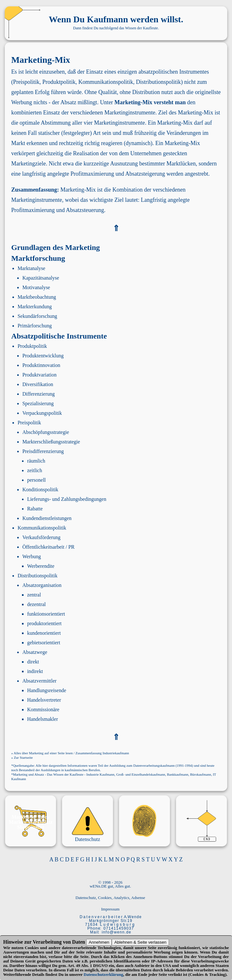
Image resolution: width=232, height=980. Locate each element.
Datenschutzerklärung (103, 974)
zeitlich (35, 470)
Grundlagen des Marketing (56, 247)
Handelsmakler (42, 719)
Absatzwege (35, 652)
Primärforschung (35, 326)
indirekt (35, 671)
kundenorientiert (44, 633)
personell (36, 480)
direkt (33, 662)
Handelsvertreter (44, 700)
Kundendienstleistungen (47, 518)
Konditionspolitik (40, 490)
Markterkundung (35, 307)
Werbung (32, 556)
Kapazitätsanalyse (41, 278)
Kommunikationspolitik (42, 528)
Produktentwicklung (43, 356)
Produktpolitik (32, 346)
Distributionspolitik (37, 576)
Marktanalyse (31, 268)
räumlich (36, 461)
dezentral (36, 604)
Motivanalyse (36, 287)
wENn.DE (98, 886)
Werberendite (41, 566)
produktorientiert (44, 623)
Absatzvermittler (39, 681)
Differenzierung (39, 394)
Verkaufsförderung (41, 537)
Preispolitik (29, 423)
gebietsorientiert (44, 643)
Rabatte (35, 509)
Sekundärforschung (37, 316)
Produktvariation (39, 375)
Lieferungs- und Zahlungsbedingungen (67, 499)
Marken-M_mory (31, 817)
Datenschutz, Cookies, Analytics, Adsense (110, 898)
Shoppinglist (31, 827)
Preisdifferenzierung (43, 451)
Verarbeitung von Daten (59, 942)
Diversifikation (38, 384)
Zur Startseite (23, 757)
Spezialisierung (38, 403)
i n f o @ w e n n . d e (116, 932)
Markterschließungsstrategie (51, 442)
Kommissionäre (43, 709)
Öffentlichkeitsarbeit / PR (48, 547)
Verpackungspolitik (42, 413)
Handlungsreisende (47, 690)
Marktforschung (38, 258)
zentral (34, 595)
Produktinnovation (41, 365)
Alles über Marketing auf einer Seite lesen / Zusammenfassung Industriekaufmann (71, 753)
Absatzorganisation (42, 585)
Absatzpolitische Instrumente (59, 336)
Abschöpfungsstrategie (46, 432)
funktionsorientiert (46, 614)
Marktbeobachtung (37, 297)
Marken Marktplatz (31, 822)
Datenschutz (88, 839)
